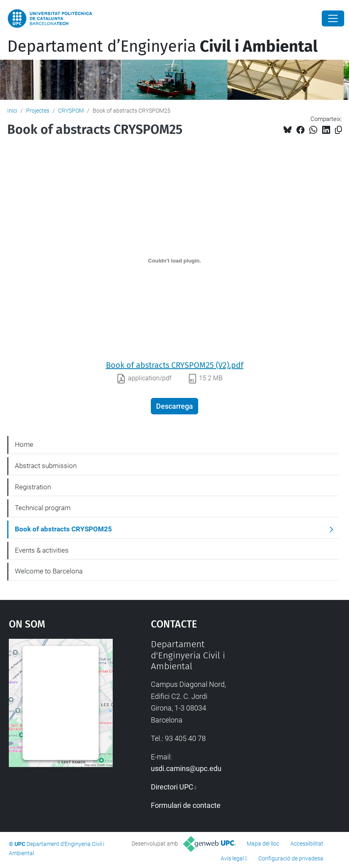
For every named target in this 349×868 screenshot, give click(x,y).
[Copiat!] (338, 130)
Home (24, 444)
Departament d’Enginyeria (162, 46)
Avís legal (232, 858)
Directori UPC (172, 787)
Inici (12, 111)
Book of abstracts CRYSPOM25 (63, 529)
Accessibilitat (307, 844)
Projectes (38, 111)
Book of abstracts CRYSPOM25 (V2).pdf (175, 365)
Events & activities (42, 550)
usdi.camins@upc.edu (186, 768)
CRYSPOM (71, 111)
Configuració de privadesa (291, 858)
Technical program (43, 508)
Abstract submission (46, 466)
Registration (33, 487)
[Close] (333, 18)
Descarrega (174, 406)
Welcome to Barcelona (49, 571)
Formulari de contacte (186, 805)
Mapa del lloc (263, 844)
